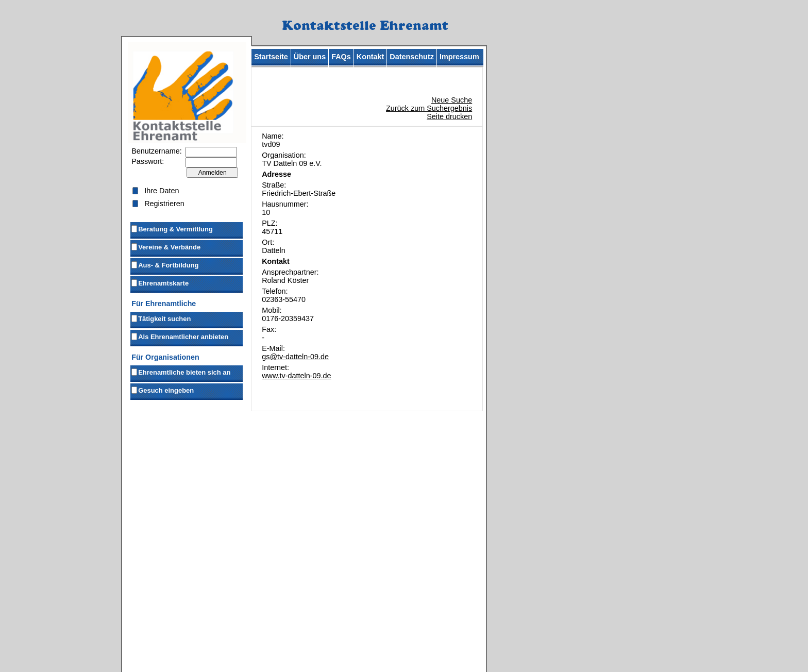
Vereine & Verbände (165, 246)
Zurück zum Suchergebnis (429, 108)
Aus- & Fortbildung (164, 264)
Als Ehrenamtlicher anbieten (179, 336)
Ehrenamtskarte (159, 282)
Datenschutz (412, 57)
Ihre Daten (162, 191)
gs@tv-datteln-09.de (295, 357)
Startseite (271, 57)
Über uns (310, 57)
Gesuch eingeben (162, 390)
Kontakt (371, 57)
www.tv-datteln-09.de (296, 376)
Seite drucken (449, 116)
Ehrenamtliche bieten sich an (180, 372)
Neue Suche (452, 100)
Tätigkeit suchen (161, 318)
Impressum (459, 57)
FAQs (341, 57)
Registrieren (164, 204)
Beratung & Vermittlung (172, 228)
